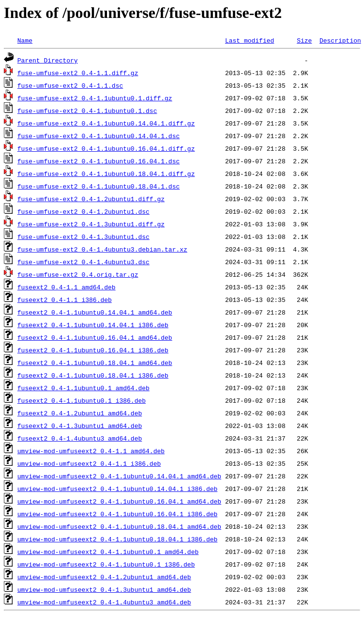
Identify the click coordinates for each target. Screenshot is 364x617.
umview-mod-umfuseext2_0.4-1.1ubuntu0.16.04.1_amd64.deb (119, 501)
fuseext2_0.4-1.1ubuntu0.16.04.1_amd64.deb (95, 337)
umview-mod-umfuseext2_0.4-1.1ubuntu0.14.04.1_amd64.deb (119, 476)
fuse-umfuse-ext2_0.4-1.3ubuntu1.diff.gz (91, 224)
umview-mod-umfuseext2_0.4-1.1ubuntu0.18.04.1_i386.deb (117, 539)
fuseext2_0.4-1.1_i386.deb (65, 300)
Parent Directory (48, 60)
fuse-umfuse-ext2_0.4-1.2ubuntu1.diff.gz (91, 199)
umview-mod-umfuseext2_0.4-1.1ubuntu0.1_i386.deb (106, 564)
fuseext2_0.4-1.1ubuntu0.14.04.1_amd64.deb (95, 312)
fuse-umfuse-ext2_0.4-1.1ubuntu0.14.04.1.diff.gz (106, 123)
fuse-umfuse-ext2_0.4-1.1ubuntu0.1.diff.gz (95, 98)
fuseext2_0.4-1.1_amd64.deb (67, 287)
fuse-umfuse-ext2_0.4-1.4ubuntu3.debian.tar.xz (102, 249)
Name (25, 40)
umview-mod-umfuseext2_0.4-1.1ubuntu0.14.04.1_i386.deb (117, 489)
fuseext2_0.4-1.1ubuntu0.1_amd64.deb (83, 388)
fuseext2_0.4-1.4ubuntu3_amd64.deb (80, 438)
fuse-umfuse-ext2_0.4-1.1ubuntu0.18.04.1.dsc (99, 186)
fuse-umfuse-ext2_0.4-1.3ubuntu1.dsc (83, 237)
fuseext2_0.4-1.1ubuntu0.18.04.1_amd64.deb (95, 363)
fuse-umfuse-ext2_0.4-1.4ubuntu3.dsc (83, 262)
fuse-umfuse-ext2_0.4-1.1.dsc (70, 85)
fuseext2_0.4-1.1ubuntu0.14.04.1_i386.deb (93, 325)
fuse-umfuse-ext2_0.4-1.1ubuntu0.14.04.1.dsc (99, 136)
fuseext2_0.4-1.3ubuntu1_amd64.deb (80, 426)
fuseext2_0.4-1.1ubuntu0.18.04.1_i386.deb (93, 375)
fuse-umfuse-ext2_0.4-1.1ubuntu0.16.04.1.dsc (99, 161)
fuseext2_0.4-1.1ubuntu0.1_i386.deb (82, 400)
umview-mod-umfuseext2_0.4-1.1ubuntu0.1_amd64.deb (108, 552)
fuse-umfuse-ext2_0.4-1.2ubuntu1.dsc (83, 211)
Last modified (250, 40)
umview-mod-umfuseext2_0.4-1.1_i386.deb (89, 463)
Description (340, 40)
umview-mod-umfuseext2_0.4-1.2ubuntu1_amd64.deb (104, 577)
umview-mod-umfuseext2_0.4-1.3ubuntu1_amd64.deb (104, 589)
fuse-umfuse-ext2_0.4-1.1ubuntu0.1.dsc (87, 111)
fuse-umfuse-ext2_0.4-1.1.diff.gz (78, 73)
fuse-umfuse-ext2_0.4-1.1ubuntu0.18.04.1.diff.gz (106, 174)
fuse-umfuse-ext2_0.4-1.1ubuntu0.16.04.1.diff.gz (106, 148)
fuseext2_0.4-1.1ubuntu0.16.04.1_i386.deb (93, 350)
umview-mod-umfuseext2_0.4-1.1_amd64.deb (91, 451)
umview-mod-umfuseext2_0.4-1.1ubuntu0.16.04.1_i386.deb (117, 514)
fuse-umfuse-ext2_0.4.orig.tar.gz (78, 274)
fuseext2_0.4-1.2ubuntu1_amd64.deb (80, 413)
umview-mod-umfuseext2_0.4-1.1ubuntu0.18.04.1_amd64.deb (119, 526)
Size (304, 40)
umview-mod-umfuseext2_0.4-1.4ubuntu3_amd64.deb (104, 602)
